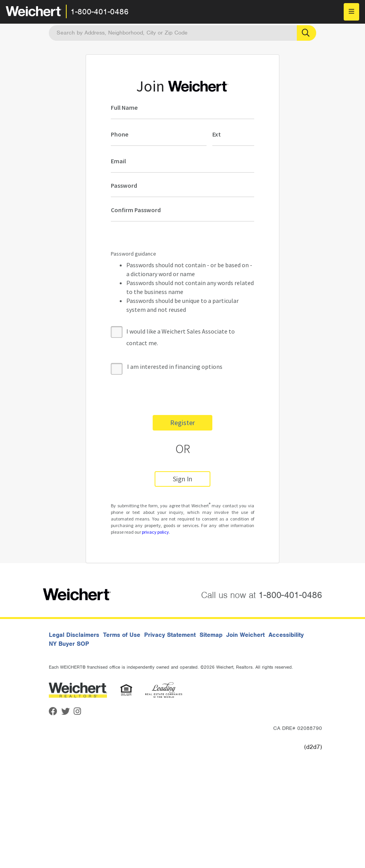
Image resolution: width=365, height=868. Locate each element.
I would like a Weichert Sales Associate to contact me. (181, 337)
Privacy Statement (170, 635)
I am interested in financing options (167, 367)
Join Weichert (245, 635)
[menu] (351, 12)
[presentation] (170, 394)
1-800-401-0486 (100, 12)
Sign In (182, 479)
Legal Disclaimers (74, 635)
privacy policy (155, 532)
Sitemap (211, 635)
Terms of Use (122, 635)
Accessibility (286, 635)
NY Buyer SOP (69, 644)
